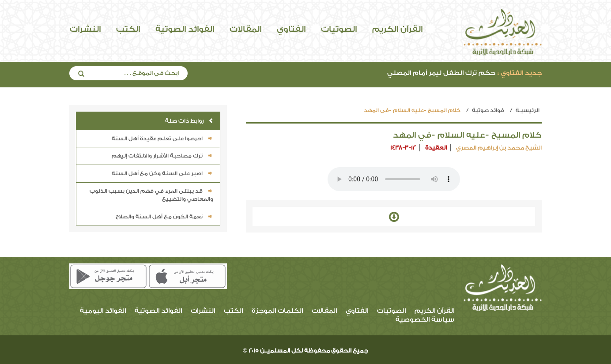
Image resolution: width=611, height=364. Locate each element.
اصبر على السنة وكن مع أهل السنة (162, 173)
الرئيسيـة (528, 110)
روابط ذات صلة (189, 121)
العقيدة (436, 148)
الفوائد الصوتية (185, 29)
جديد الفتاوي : (520, 73)
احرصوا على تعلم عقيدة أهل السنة (162, 139)
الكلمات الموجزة (277, 311)
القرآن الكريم (397, 29)
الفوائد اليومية (103, 311)
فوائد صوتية (488, 110)
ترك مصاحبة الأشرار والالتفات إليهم (162, 156)
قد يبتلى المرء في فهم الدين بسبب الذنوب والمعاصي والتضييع (151, 195)
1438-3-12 (403, 148)
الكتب (128, 29)
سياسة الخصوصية (425, 320)
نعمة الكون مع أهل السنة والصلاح (164, 217)
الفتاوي (291, 29)
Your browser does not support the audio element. (394, 179)
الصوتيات (339, 29)
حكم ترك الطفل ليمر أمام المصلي (464, 73)
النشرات (85, 29)
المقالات (245, 29)
